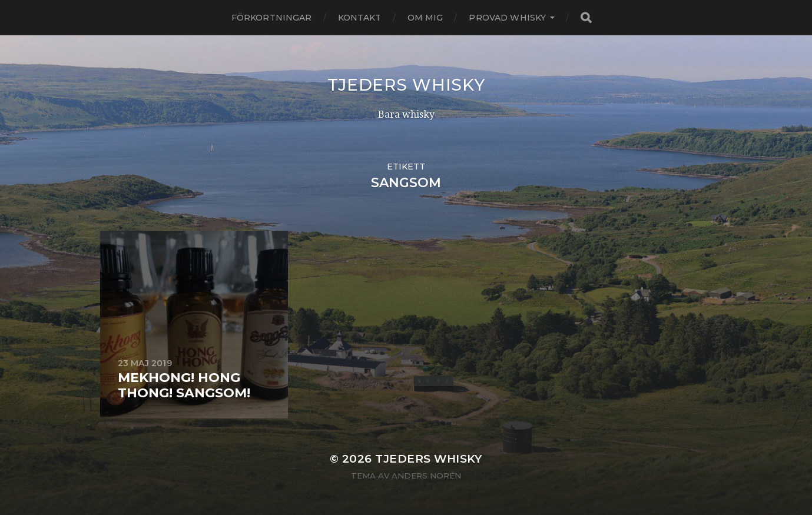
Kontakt (360, 18)
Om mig (425, 18)
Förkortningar (272, 18)
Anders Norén (426, 476)
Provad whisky (507, 18)
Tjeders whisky (406, 85)
